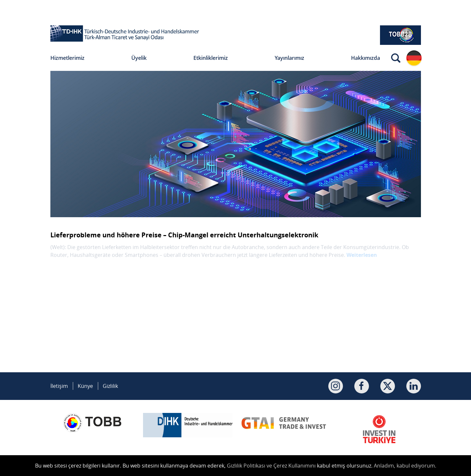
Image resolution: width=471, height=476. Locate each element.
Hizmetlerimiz (67, 58)
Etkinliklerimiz (211, 58)
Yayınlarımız (289, 58)
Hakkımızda (366, 58)
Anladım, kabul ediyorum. (405, 466)
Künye (85, 386)
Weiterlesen (362, 255)
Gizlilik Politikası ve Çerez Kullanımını (271, 466)
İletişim (59, 386)
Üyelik (139, 58)
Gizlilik (110, 386)
